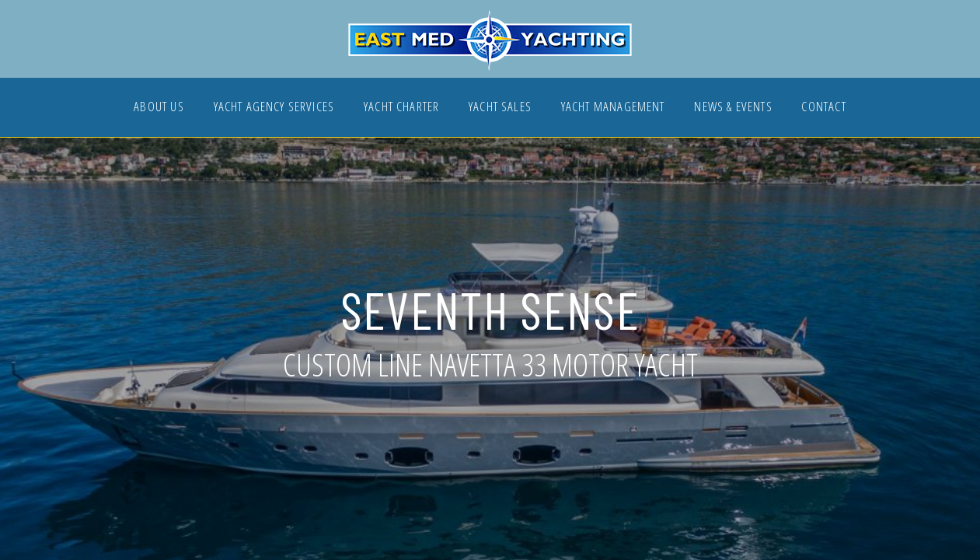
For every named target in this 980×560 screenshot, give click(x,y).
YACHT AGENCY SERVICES (274, 108)
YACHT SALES (500, 108)
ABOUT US (159, 108)
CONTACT (823, 108)
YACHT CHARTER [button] (401, 108)
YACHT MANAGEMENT (613, 108)
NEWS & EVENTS (733, 108)
